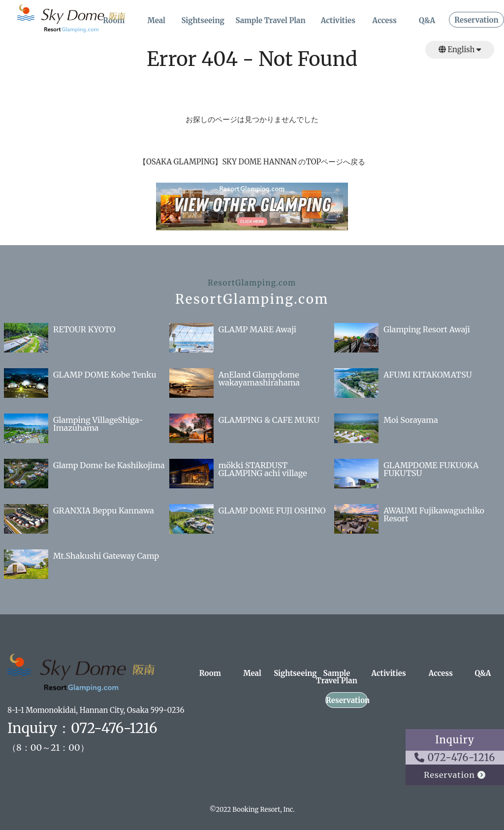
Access (385, 21)
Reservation (476, 20)
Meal (156, 21)
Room (210, 674)
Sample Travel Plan (270, 21)
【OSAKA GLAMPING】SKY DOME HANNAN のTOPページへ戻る (252, 162)
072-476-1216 (455, 757)
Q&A (427, 21)
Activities (338, 21)
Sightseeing (203, 21)
